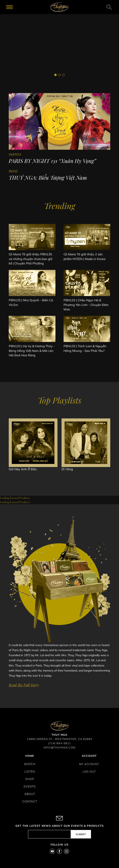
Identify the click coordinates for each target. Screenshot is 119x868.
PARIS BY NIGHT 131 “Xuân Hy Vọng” (52, 161)
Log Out (89, 771)
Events (30, 786)
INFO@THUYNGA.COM (59, 747)
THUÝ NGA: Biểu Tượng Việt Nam (48, 178)
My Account (89, 764)
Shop (30, 779)
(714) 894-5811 (59, 743)
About (30, 794)
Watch (30, 764)
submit (81, 834)
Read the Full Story (24, 685)
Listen (30, 771)
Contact (30, 801)
